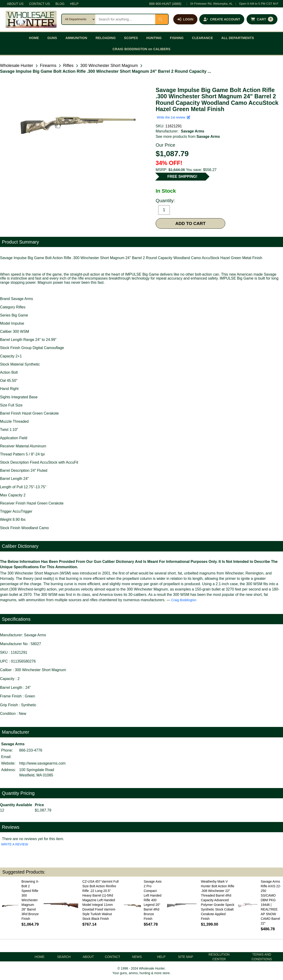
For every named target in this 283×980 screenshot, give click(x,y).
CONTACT (113, 957)
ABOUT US (15, 4)
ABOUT (88, 957)
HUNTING (154, 38)
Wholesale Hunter (17, 66)
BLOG (60, 4)
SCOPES (131, 38)
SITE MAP (185, 957)
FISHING (177, 38)
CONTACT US (39, 4)
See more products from (188, 137)
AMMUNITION (76, 38)
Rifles (68, 66)
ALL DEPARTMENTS (238, 38)
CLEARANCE (203, 38)
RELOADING (106, 38)
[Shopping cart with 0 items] (262, 19)
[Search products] (125, 19)
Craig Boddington (184, 600)
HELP (74, 4)
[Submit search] (162, 19)
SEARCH (64, 957)
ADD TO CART (191, 223)
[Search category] (79, 19)
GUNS (52, 38)
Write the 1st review (174, 117)
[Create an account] (222, 19)
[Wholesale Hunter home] (31, 19)
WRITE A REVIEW (15, 844)
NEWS (137, 957)
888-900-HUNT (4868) (165, 4)
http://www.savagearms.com (42, 763)
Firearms (48, 66)
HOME (34, 38)
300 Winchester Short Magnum (109, 66)
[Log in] (185, 19)
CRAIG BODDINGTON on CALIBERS (141, 49)
